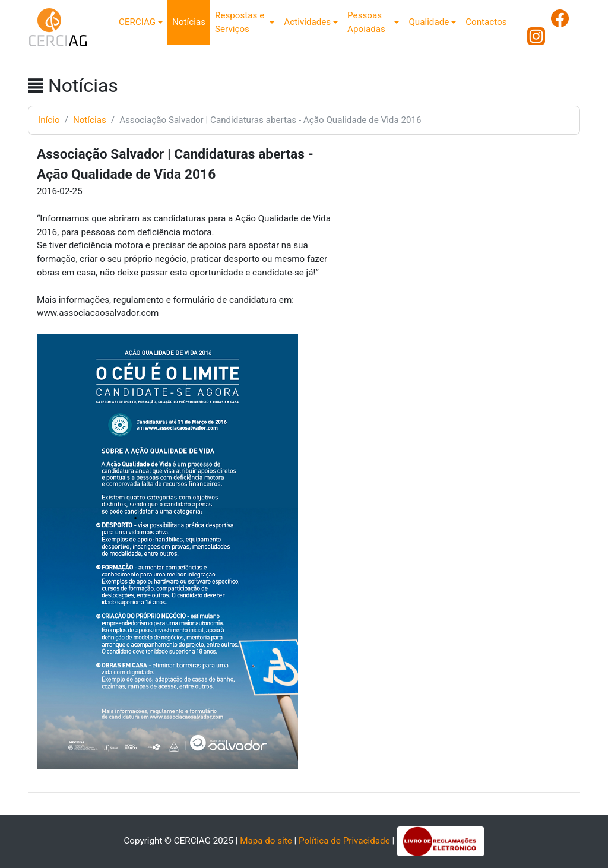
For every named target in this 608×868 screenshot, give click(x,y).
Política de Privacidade (344, 841)
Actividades (307, 22)
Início (49, 120)
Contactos (486, 22)
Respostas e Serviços (240, 22)
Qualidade (429, 22)
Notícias (189, 22)
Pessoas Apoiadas (366, 22)
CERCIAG (137, 22)
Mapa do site (266, 841)
